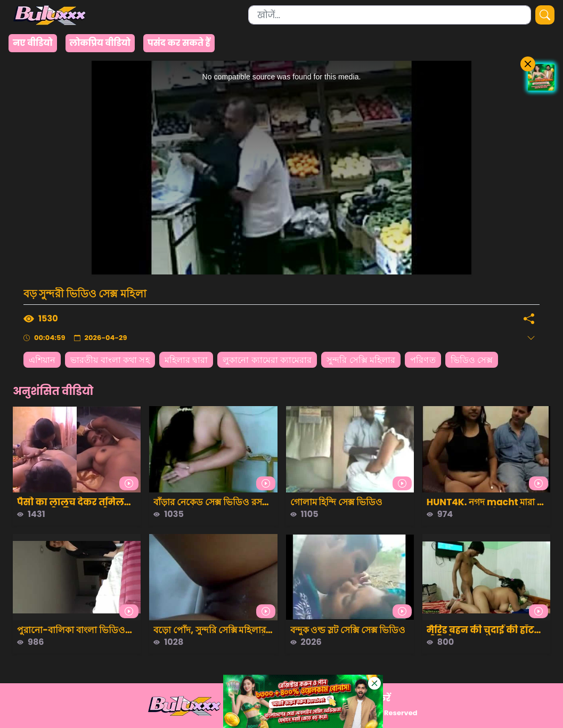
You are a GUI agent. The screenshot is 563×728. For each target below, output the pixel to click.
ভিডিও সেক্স (472, 360)
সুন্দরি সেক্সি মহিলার (361, 360)
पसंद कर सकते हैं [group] (179, 43)
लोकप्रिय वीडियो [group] (100, 43)
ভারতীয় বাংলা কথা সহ (110, 360)
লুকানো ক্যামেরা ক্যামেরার (267, 360)
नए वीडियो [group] (33, 43)
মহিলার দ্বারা (186, 360)
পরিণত (423, 360)
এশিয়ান (42, 360)
